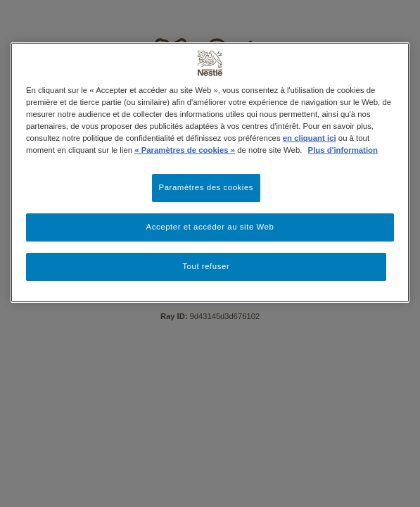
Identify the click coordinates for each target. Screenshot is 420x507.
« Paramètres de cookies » (185, 150)
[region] (210, 173)
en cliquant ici (310, 138)
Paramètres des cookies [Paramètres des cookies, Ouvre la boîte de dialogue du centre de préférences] (206, 187)
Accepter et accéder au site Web (210, 227)
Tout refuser (206, 266)
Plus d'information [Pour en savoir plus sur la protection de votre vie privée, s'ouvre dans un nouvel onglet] (343, 150)
